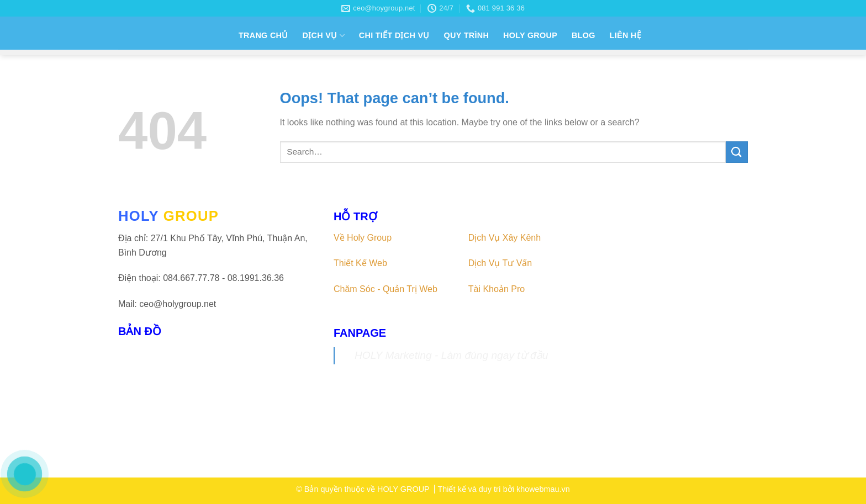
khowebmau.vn (543, 489)
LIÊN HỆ (625, 35)
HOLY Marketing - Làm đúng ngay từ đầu (451, 355)
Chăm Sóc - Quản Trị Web (386, 289)
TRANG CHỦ (263, 35)
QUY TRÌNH (466, 35)
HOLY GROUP (530, 35)
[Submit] (737, 152)
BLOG (584, 35)
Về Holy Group (363, 238)
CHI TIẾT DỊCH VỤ (394, 35)
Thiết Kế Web (360, 263)
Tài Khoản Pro (497, 289)
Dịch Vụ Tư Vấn (500, 263)
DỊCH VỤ (324, 36)
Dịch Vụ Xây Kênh (505, 238)
